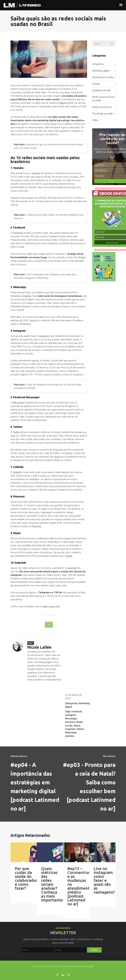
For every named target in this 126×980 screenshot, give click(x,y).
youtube (70, 736)
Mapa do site (72, 966)
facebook (77, 711)
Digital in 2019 (66, 103)
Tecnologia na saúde (103, 114)
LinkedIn (17, 472)
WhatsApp (71, 732)
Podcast (96, 84)
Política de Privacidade (85, 966)
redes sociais (48, 606)
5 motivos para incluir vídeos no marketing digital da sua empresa (48, 217)
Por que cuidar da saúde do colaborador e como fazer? (26, 878)
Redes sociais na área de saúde (103, 99)
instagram (71, 715)
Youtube (36, 173)
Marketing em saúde (103, 77)
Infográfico (98, 64)
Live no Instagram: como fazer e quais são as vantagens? (104, 880)
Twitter (17, 432)
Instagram (44, 336)
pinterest (70, 722)
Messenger (19, 403)
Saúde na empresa (102, 107)
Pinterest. (36, 526)
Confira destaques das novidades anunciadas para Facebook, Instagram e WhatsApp (45, 276)
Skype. (69, 556)
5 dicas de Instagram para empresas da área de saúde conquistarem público (47, 386)
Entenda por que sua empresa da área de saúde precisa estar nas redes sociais (48, 146)
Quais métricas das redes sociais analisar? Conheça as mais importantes (53, 884)
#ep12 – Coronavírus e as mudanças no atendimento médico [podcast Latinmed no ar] (80, 886)
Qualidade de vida (101, 90)
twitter (80, 729)
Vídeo (95, 120)
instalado (27, 296)
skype (77, 725)
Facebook (18, 233)
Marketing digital (101, 71)
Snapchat (71, 568)
